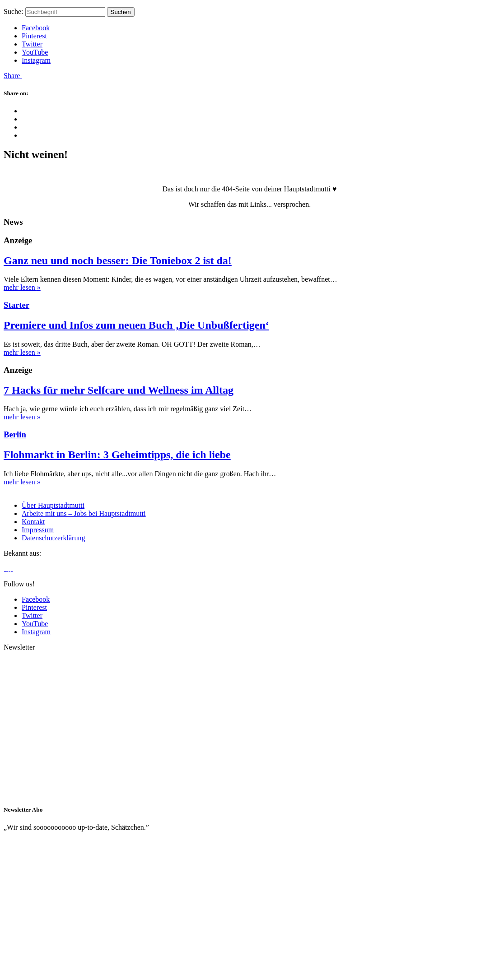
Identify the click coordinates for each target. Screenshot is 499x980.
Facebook (36, 28)
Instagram (36, 60)
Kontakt (33, 522)
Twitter (32, 44)
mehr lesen (22, 287)
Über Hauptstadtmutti (53, 505)
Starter (16, 305)
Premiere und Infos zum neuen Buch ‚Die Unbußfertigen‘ (136, 325)
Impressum (38, 530)
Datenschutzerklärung (53, 538)
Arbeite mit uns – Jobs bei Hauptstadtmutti (84, 513)
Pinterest (34, 36)
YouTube (35, 52)
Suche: (14, 12)
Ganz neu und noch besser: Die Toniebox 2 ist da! (118, 260)
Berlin (15, 434)
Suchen (121, 12)
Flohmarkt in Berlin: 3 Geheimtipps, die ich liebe (117, 455)
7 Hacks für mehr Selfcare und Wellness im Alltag (119, 390)
